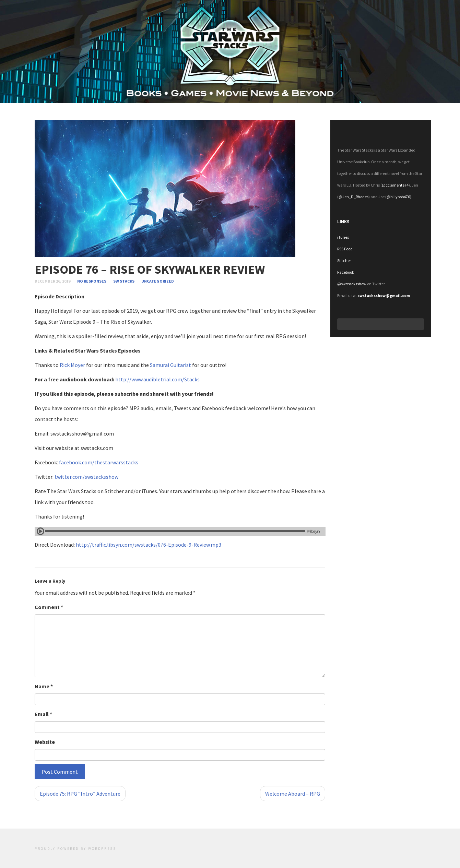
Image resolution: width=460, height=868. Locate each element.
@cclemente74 (395, 185)
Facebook (346, 272)
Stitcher (344, 260)
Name (44, 686)
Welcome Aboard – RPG (293, 794)
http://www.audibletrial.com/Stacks (157, 379)
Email (43, 714)
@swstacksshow (352, 284)
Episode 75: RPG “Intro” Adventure (80, 794)
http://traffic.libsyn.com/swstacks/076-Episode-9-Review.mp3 (149, 545)
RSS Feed (345, 249)
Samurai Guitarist (170, 365)
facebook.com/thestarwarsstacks (99, 462)
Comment (49, 607)
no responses (92, 281)
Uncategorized (158, 281)
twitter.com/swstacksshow (86, 477)
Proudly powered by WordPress (75, 849)
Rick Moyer (72, 365)
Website (45, 742)
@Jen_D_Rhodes (353, 197)
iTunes (343, 237)
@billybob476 (398, 197)
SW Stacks (124, 281)
